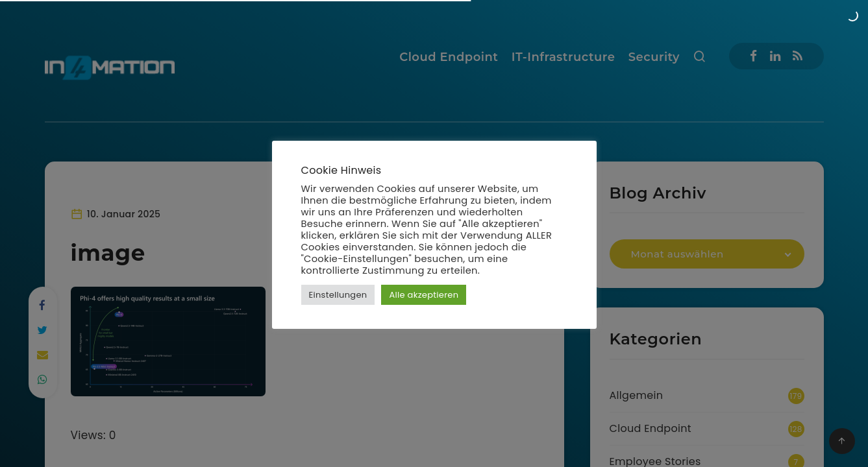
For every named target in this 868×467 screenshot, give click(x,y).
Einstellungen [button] (338, 295)
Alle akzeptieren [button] (424, 295)
